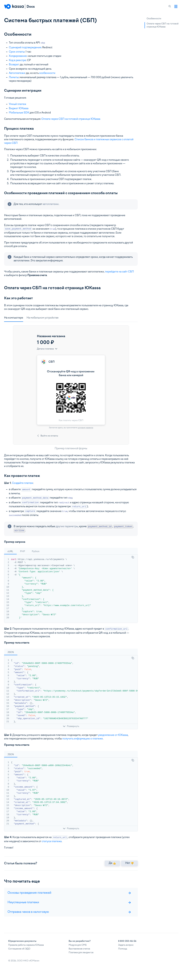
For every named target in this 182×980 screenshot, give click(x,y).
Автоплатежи (17, 73)
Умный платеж (18, 104)
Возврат (14, 64)
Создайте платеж (22, 483)
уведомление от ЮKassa (113, 735)
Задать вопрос (126, 950)
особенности (47, 73)
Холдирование (18, 56)
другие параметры (67, 527)
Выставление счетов (79, 954)
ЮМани (34, 966)
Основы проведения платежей (69, 898)
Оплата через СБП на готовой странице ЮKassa (71, 119)
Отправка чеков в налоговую (69, 917)
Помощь (123, 954)
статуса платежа (52, 841)
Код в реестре (17, 60)
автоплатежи (51, 204)
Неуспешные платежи (69, 907)
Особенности (154, 19)
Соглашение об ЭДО (19, 954)
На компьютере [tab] (14, 318)
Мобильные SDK (19, 113)
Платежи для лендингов (81, 958)
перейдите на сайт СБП (119, 272)
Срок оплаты (17, 52)
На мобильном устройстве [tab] (43, 318)
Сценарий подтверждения (25, 47)
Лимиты (14, 77)
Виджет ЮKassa (19, 108)
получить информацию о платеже (83, 739)
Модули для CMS (78, 950)
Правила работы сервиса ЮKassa (26, 950)
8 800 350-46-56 (127, 946)
